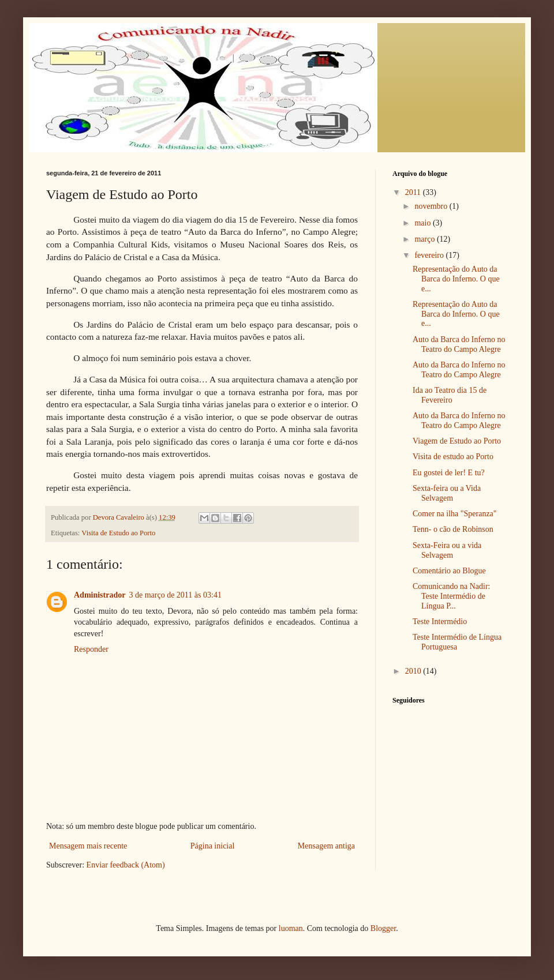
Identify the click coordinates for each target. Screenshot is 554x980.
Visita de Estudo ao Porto (118, 533)
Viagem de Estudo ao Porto (457, 441)
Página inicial (213, 846)
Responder (91, 649)
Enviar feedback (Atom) (126, 865)
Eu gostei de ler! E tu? (449, 473)
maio (424, 223)
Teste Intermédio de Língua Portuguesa (457, 642)
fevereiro (430, 255)
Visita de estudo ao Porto (453, 457)
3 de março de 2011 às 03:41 (175, 595)
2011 (414, 192)
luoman (291, 928)
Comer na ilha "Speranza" (455, 514)
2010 (414, 671)
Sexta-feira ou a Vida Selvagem (447, 493)
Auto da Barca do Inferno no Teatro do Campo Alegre (459, 344)
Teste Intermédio (440, 622)
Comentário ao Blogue (449, 571)
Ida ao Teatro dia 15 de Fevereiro (450, 395)
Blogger (383, 928)
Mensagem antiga (326, 846)
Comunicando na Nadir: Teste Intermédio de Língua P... (452, 596)
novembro (432, 206)
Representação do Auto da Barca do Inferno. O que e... (456, 279)
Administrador (100, 595)
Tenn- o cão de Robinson (453, 529)
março (425, 239)
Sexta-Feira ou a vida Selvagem (447, 550)
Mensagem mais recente (88, 846)
